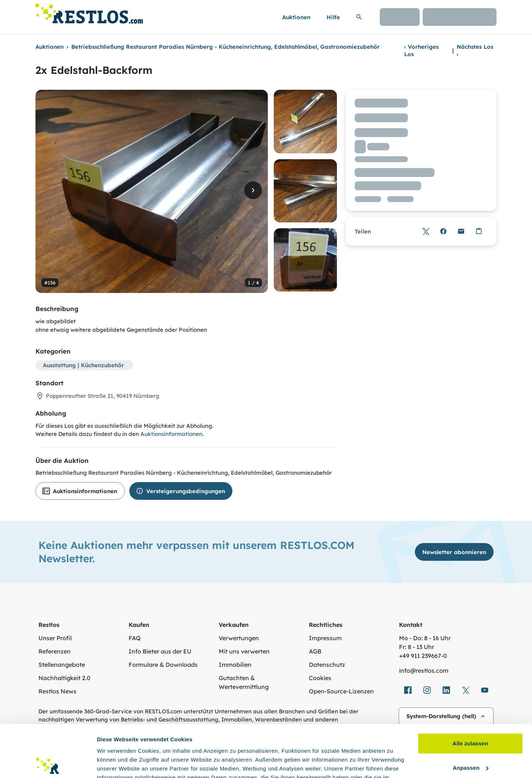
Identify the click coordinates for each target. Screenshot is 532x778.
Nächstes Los (475, 50)
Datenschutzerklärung (166, 743)
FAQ (135, 638)
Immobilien (235, 665)
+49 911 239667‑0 (423, 656)
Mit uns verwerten (244, 651)
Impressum (325, 638)
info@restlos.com (424, 670)
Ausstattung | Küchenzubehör (83, 365)
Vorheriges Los (421, 50)
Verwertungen (239, 638)
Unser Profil (55, 638)
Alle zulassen (470, 691)
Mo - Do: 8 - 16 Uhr (425, 638)
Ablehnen (470, 740)
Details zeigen (115, 763)
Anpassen (471, 715)
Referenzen (54, 651)
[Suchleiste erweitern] (359, 17)
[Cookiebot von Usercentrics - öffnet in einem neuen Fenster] (48, 764)
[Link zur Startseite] (89, 12)
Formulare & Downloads (163, 665)
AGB (315, 651)
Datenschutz (327, 665)
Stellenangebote (62, 665)
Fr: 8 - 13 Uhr (417, 647)
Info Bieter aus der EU (160, 651)
